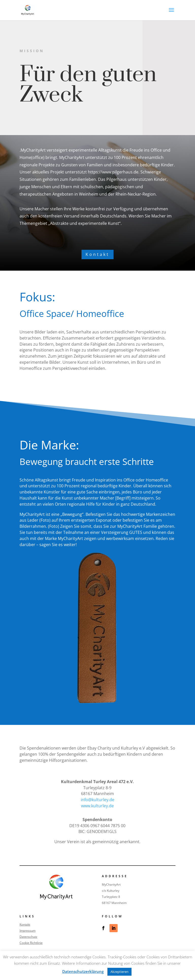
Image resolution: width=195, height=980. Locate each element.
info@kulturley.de (97, 800)
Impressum (28, 931)
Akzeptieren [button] (119, 972)
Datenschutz (28, 937)
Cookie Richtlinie (31, 943)
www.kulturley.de (97, 806)
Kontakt (97, 254)
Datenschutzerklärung (83, 971)
